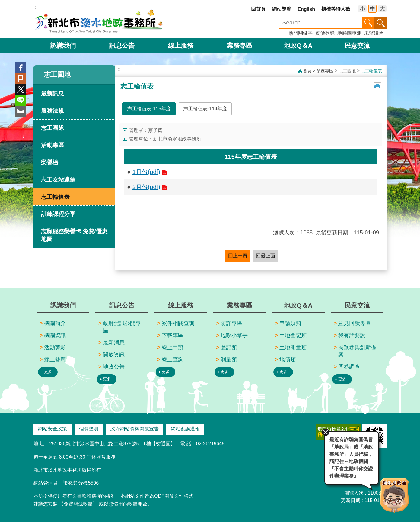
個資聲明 (89, 429)
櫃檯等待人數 (336, 9)
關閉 (325, 432)
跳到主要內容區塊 (3, 3)
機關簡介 (55, 323)
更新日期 (351, 500)
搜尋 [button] (368, 23)
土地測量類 (293, 347)
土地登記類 (293, 335)
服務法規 (52, 111)
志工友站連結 (58, 180)
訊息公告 (122, 45)
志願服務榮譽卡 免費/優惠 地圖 (74, 235)
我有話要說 (352, 335)
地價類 (288, 359)
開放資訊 (114, 355)
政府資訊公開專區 (122, 327)
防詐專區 (231, 323)
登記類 (229, 347)
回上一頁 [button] (238, 256)
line (21, 100)
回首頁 (258, 9)
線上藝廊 (55, 359)
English (306, 9)
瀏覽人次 (354, 493)
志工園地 (57, 74)
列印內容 (377, 86)
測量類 (229, 359)
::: (35, 7)
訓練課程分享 (58, 214)
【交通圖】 (163, 444)
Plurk (21, 79)
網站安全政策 (52, 429)
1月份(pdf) (146, 172)
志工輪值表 (55, 197)
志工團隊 (52, 128)
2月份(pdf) (146, 187)
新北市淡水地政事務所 (99, 21)
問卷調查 (349, 367)
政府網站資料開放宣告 (135, 429)
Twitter (21, 89)
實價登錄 (325, 33)
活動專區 (52, 145)
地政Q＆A (298, 45)
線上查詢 (173, 359)
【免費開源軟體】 (78, 504)
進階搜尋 (380, 23)
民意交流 (357, 45)
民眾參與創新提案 (357, 351)
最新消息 (114, 343)
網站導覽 (282, 9)
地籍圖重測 (349, 33)
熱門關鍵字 (301, 33)
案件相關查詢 (178, 323)
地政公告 (114, 367)
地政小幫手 (234, 335)
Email (21, 111)
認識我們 (63, 45)
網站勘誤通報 (185, 429)
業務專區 (240, 45)
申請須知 (290, 323)
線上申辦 (173, 347)
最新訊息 (52, 93)
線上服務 (181, 45)
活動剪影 (55, 347)
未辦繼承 (374, 33)
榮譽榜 (50, 162)
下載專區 (173, 335)
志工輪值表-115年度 (149, 109)
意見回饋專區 (355, 323)
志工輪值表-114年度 (205, 109)
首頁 (307, 71)
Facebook (21, 68)
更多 (48, 372)
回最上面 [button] (266, 256)
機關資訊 (55, 335)
